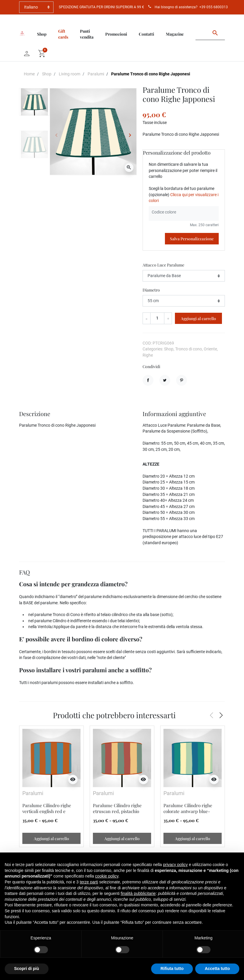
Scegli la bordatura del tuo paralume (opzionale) (184, 194)
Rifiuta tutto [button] (172, 969)
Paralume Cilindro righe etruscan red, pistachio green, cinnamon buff (117, 811)
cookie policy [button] (107, 876)
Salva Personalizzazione (192, 239)
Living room (70, 74)
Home (29, 74)
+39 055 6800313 (214, 7)
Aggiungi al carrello (198, 318)
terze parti (89, 882)
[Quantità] (157, 318)
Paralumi (96, 74)
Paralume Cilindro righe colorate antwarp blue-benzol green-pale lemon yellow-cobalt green (189, 814)
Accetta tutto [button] (217, 969)
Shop (47, 74)
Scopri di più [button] (27, 969)
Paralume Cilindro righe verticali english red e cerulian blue (47, 811)
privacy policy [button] (176, 865)
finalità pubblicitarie (138, 893)
